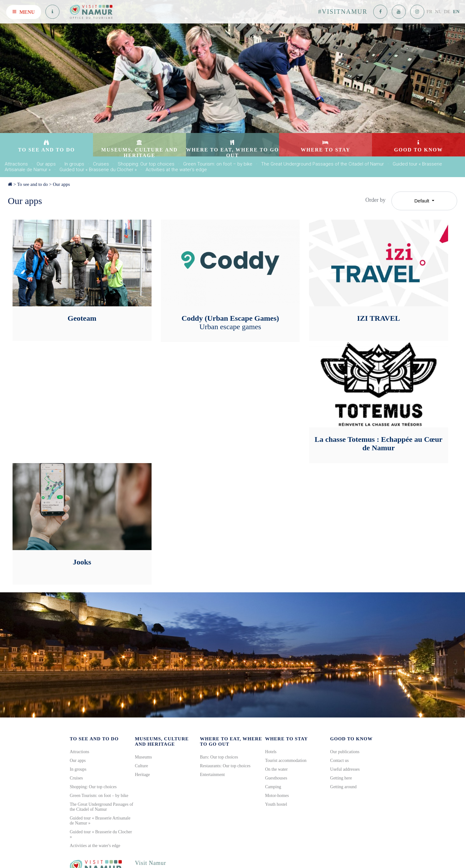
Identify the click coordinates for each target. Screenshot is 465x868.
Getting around (343, 787)
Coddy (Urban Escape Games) (230, 322)
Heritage (142, 775)
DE (447, 12)
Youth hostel (276, 804)
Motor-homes (277, 796)
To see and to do (33, 184)
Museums (143, 757)
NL (438, 12)
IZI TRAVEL (378, 318)
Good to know (351, 739)
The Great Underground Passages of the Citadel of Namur (323, 164)
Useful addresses (345, 769)
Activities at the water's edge (176, 170)
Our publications (345, 752)
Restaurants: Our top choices (225, 766)
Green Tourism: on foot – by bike (218, 164)
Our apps (46, 164)
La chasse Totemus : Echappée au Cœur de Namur (379, 444)
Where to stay (286, 739)
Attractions (16, 164)
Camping (273, 787)
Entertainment (212, 775)
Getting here (341, 778)
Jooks (82, 562)
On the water (276, 769)
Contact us (339, 761)
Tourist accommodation (286, 761)
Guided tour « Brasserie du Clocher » (98, 170)
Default (422, 201)
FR (429, 12)
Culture (142, 766)
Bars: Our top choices (219, 757)
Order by (375, 200)
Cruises (101, 164)
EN (456, 12)
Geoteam (82, 318)
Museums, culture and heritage (162, 741)
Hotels (271, 752)
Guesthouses (276, 778)
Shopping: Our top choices (146, 164)
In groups (74, 164)
